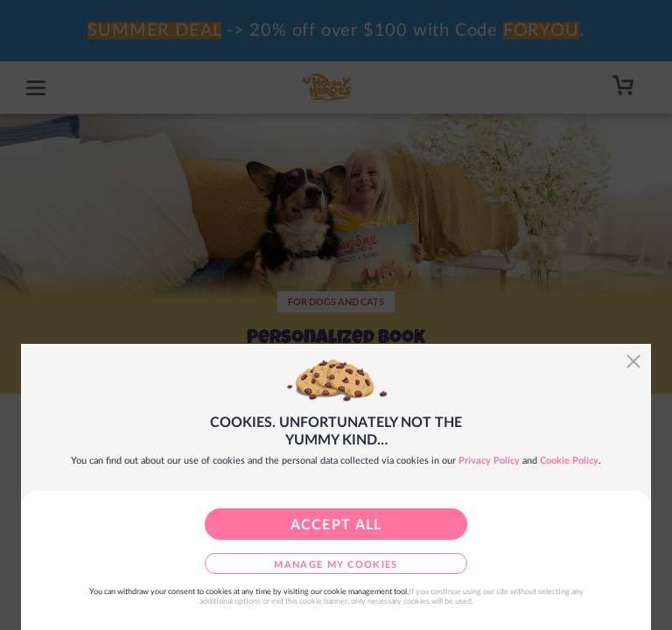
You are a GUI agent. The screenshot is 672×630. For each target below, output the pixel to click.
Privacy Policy (489, 461)
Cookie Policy (569, 461)
